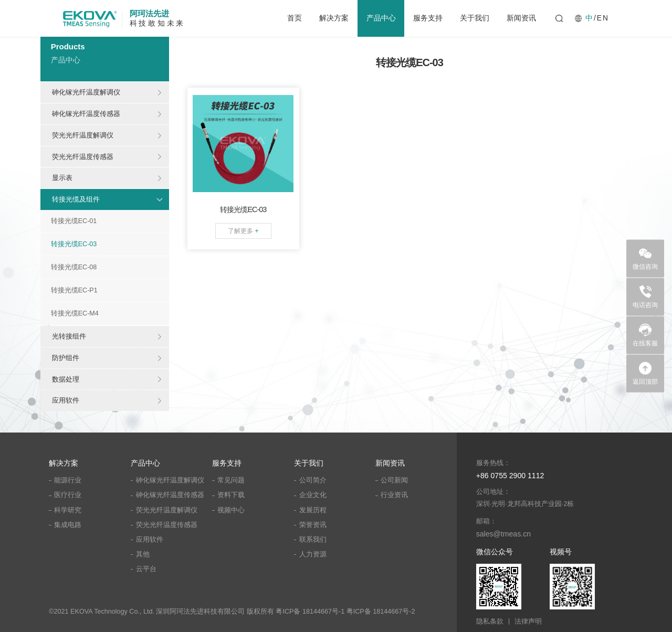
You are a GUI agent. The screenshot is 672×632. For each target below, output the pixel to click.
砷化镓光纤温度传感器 (86, 114)
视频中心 (231, 510)
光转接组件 (69, 336)
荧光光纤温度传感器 (83, 157)
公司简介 (313, 480)
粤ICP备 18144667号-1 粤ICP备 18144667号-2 (345, 612)
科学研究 (68, 510)
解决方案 (334, 18)
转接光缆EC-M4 (75, 313)
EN (603, 18)
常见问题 (231, 480)
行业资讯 (394, 495)
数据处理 (66, 379)
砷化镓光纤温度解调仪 (86, 92)
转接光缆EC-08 (74, 267)
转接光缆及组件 (76, 199)
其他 (143, 554)
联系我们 (313, 540)
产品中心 (381, 18)
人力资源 (313, 554)
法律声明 (528, 622)
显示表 (62, 178)
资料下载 (231, 495)
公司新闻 (394, 480)
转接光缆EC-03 (74, 244)
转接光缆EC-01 (74, 221)
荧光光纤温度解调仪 (83, 135)
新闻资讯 (521, 18)
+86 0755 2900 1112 (510, 476)
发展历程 (313, 510)
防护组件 (66, 358)
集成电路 (68, 525)
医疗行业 (68, 495)
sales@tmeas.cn (503, 534)
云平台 (146, 569)
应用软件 (66, 400)
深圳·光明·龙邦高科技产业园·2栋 (525, 504)
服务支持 (428, 18)
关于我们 (475, 18)
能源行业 (68, 480)
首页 (295, 18)
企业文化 (313, 495)
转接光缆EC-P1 (74, 290)
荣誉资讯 (313, 525)
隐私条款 (490, 622)
